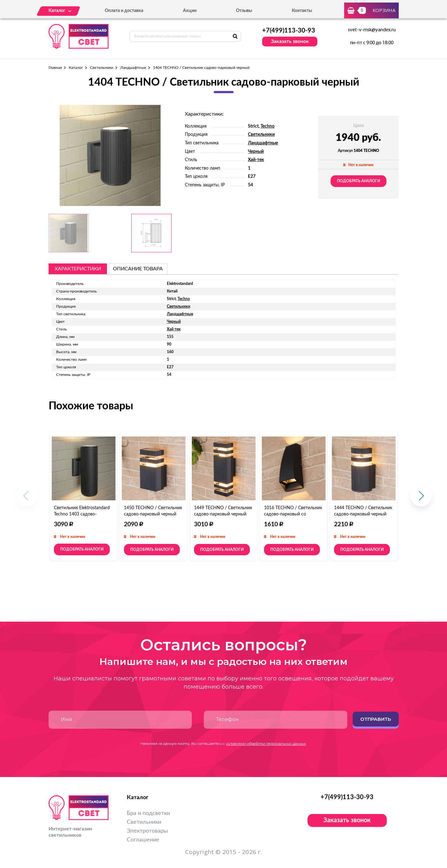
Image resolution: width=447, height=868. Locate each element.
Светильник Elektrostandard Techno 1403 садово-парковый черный (82, 514)
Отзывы (244, 11)
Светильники (102, 68)
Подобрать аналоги (359, 181)
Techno (268, 126)
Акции (190, 11)
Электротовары (147, 831)
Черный (256, 152)
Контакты (302, 11)
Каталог (76, 68)
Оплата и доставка (124, 11)
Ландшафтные (133, 68)
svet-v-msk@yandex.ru (372, 30)
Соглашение (143, 840)
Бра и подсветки (148, 813)
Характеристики (78, 269)
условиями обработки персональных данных (266, 744)
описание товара (138, 269)
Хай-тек (256, 160)
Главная (55, 68)
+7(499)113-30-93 (289, 31)
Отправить (376, 719)
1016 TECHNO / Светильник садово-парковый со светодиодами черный (293, 514)
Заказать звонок (290, 41)
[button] (421, 499)
